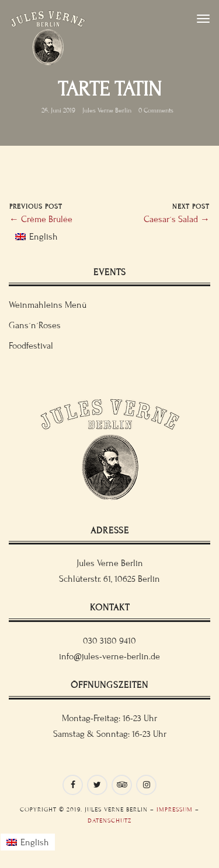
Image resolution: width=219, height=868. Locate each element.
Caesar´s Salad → (177, 219)
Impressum (175, 809)
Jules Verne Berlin (107, 110)
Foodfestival (31, 346)
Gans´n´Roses (35, 325)
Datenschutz (109, 820)
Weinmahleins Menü (48, 305)
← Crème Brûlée (41, 219)
